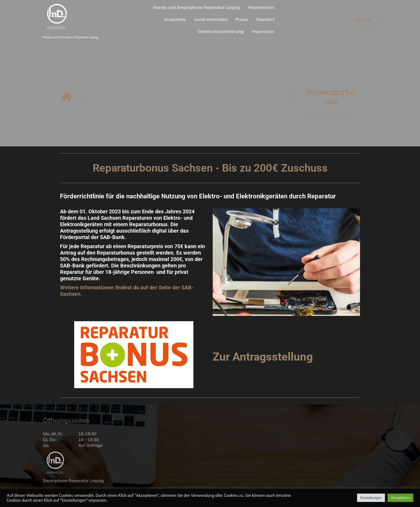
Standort (265, 19)
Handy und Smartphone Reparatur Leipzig (197, 7)
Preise (242, 19)
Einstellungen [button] (371, 498)
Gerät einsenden (211, 19)
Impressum (263, 31)
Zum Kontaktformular (322, 50)
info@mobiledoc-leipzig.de (172, 50)
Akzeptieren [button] (400, 498)
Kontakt (363, 19)
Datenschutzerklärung (221, 31)
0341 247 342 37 (244, 50)
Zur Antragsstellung (266, 356)
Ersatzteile (175, 19)
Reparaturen (261, 7)
